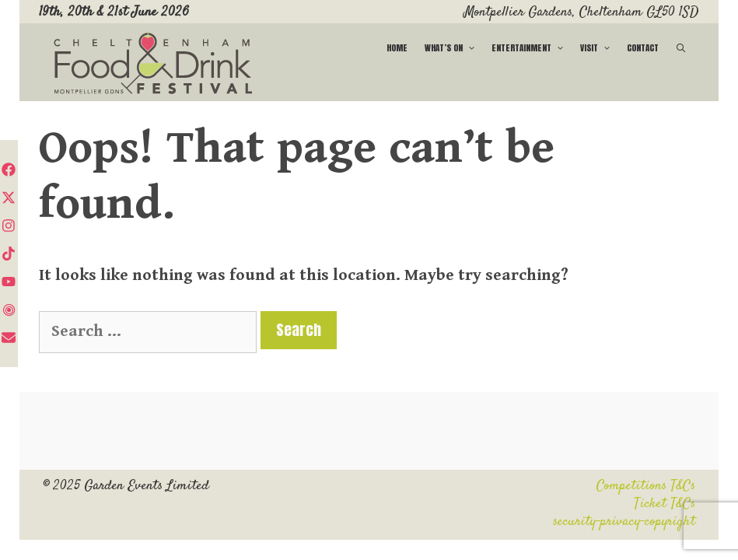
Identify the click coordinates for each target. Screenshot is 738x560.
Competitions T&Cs (646, 486)
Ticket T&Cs (665, 504)
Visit (599, 48)
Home (397, 48)
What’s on (454, 48)
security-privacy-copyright (624, 522)
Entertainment (532, 48)
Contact (643, 48)
